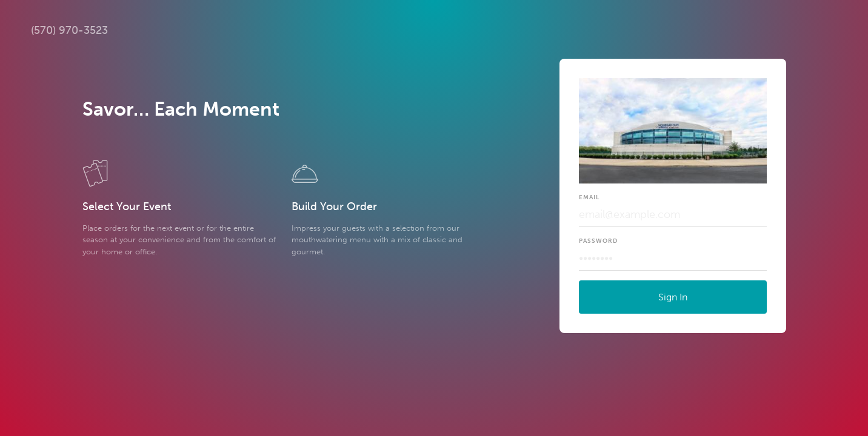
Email (589, 197)
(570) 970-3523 (69, 30)
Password (598, 241)
